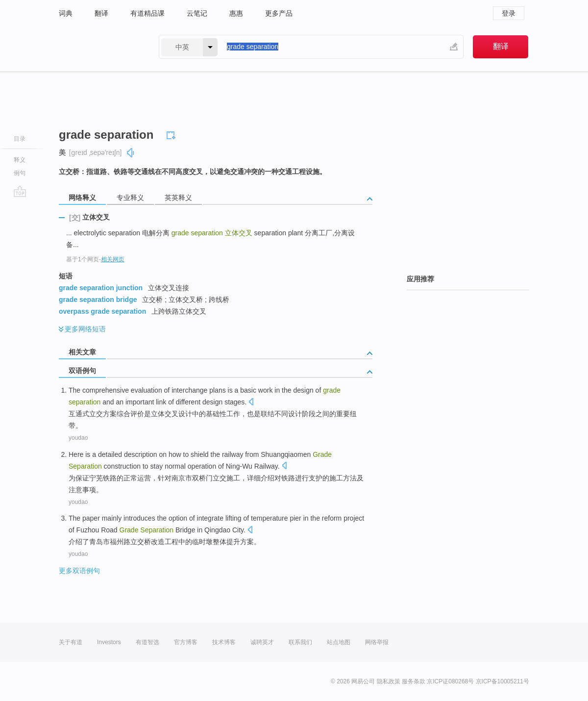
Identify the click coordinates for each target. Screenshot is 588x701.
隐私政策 (389, 681)
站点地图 (339, 642)
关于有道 (71, 642)
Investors (109, 642)
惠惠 (236, 13)
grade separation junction (101, 288)
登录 (509, 13)
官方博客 (186, 642)
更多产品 (279, 13)
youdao (78, 438)
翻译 (101, 13)
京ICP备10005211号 (502, 681)
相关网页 (113, 259)
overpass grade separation (102, 311)
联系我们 (300, 642)
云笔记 (197, 13)
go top (20, 191)
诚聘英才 (262, 642)
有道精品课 (147, 13)
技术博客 (224, 642)
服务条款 (414, 681)
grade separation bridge (98, 300)
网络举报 (377, 642)
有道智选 (147, 642)
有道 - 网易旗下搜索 (99, 47)
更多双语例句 (79, 571)
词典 (66, 13)
